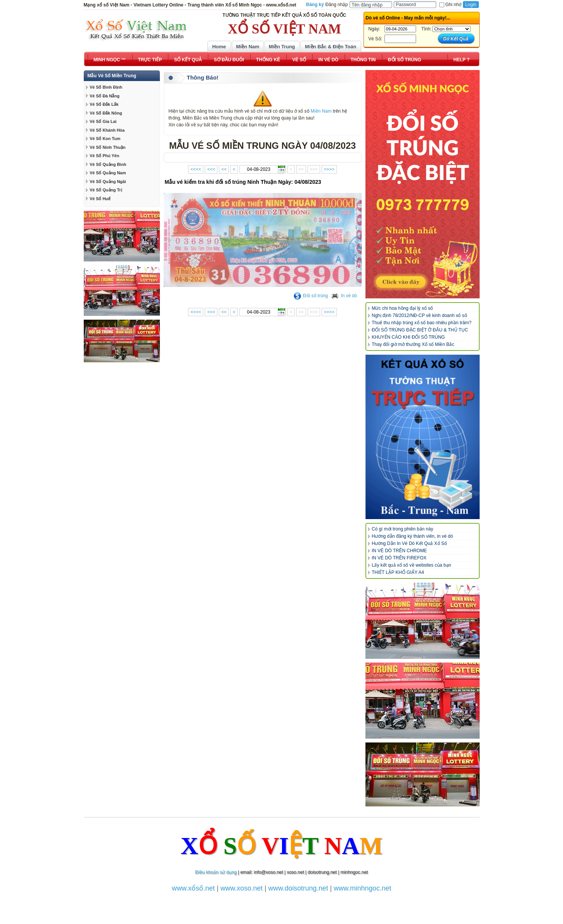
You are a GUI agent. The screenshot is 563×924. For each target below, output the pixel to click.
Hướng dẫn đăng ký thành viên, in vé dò (412, 536)
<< (224, 169)
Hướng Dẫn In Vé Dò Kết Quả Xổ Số (409, 543)
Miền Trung (282, 47)
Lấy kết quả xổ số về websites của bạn (412, 565)
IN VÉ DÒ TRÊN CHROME (400, 551)
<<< (211, 169)
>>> (314, 169)
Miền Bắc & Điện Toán (331, 47)
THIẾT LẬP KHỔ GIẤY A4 (398, 572)
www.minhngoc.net (363, 888)
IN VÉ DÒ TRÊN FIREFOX (399, 558)
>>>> (329, 169)
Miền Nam (248, 47)
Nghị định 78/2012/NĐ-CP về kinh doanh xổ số (419, 315)
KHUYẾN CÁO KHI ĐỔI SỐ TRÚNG (408, 337)
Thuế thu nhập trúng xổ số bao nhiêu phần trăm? (422, 323)
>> (301, 169)
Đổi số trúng (311, 296)
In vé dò (344, 296)
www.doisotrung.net (298, 888)
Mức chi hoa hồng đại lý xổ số (403, 308)
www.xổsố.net (193, 888)
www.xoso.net (242, 888)
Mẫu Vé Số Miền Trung (112, 76)
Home (219, 47)
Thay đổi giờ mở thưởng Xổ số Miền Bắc (413, 344)
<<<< (196, 169)
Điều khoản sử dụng (216, 872)
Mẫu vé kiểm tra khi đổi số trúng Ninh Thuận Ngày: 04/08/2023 (243, 182)
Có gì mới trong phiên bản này (403, 529)
